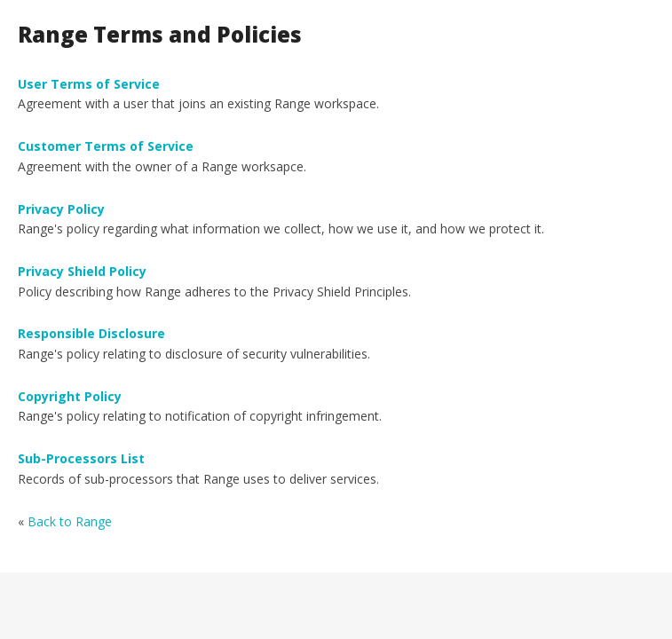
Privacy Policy (61, 209)
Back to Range (70, 521)
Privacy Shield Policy (82, 271)
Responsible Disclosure (91, 333)
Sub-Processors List (81, 458)
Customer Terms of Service (106, 146)
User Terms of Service (89, 84)
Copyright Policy (70, 396)
